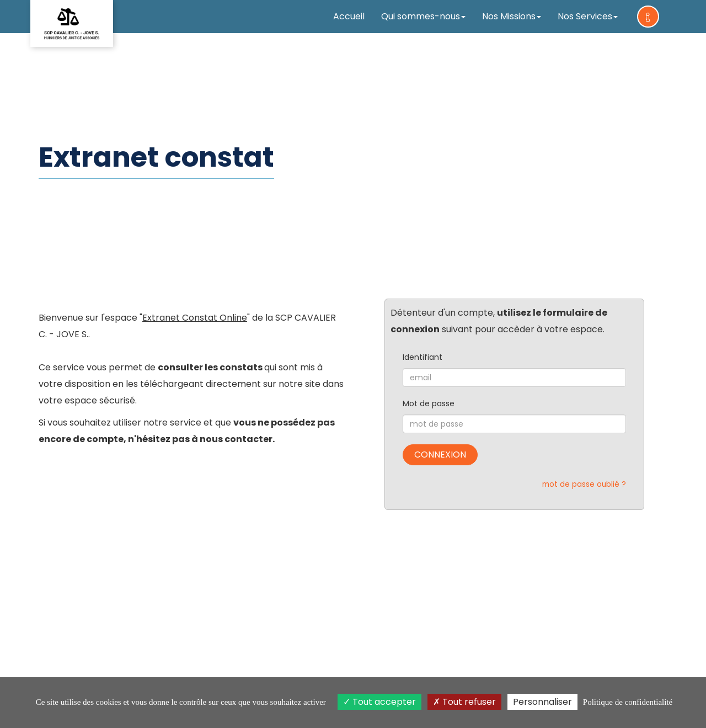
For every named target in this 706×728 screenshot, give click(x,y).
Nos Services (588, 16)
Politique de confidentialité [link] (628, 702)
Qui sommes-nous (423, 16)
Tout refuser (464, 702)
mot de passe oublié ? (584, 484)
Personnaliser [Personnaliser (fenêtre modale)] (542, 702)
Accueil (349, 16)
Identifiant (422, 357)
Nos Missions (512, 16)
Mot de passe (429, 403)
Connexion (440, 455)
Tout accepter (379, 702)
